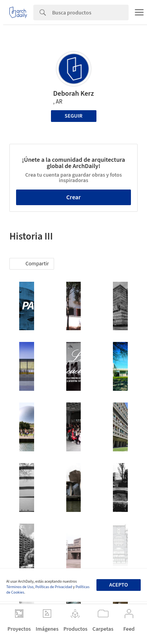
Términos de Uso (20, 587)
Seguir (73, 116)
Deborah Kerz (74, 94)
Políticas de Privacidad (54, 587)
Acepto (118, 585)
